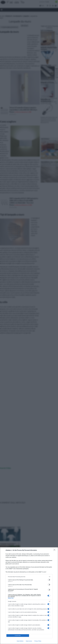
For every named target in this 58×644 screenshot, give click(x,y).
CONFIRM (18, 636)
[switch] (49, 580)
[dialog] (29, 596)
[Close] (55, 550)
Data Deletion (20, 641)
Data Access (29, 641)
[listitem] (29, 577)
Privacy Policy (38, 641)
